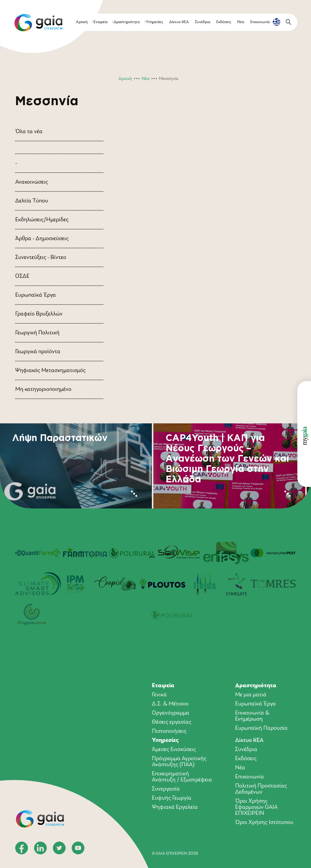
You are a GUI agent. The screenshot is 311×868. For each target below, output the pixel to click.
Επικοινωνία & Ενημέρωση (252, 716)
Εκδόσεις (224, 22)
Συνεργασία (166, 789)
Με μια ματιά (251, 695)
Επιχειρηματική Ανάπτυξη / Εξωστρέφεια (182, 777)
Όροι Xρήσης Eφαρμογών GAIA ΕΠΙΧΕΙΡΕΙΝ (256, 807)
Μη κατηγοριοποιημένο (43, 389)
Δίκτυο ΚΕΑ (179, 22)
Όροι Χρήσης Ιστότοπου (264, 822)
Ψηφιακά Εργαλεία (175, 807)
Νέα (241, 22)
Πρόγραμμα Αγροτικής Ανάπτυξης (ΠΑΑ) (179, 762)
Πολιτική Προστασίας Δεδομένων (261, 789)
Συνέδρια (203, 22)
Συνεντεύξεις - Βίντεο (41, 257)
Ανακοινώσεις (32, 182)
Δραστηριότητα (127, 22)
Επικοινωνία (260, 22)
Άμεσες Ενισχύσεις (174, 749)
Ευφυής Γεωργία (172, 798)
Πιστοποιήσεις (169, 731)
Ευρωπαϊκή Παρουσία (261, 728)
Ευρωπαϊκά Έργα (36, 295)
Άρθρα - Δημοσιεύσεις (42, 239)
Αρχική (82, 22)
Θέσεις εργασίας (172, 722)
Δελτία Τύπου (32, 201)
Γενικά (159, 695)
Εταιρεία (101, 22)
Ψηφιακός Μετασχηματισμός (50, 370)
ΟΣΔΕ (22, 276)
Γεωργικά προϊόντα (38, 352)
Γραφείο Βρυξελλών (39, 314)
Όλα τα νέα (29, 132)
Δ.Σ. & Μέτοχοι (170, 704)
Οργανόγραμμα (171, 713)
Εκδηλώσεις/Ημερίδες (42, 220)
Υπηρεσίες (154, 22)
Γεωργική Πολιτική (37, 333)
